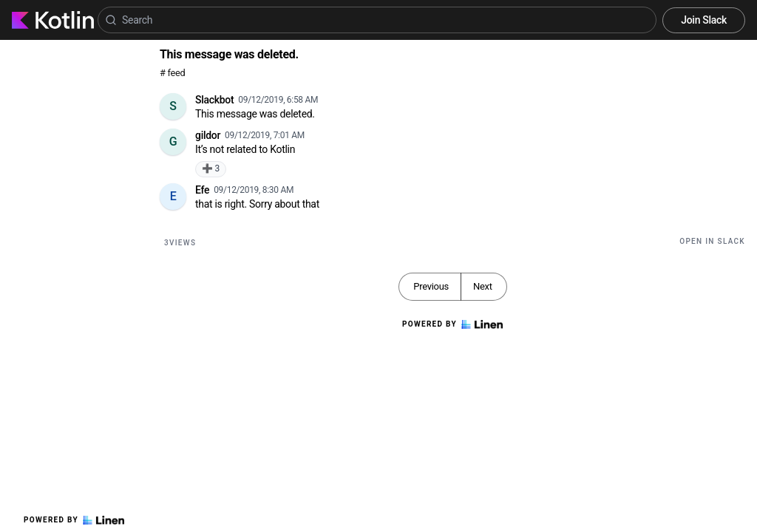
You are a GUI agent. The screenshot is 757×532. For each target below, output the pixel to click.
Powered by (74, 520)
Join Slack (704, 20)
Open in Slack (712, 241)
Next (483, 286)
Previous (431, 286)
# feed (172, 73)
